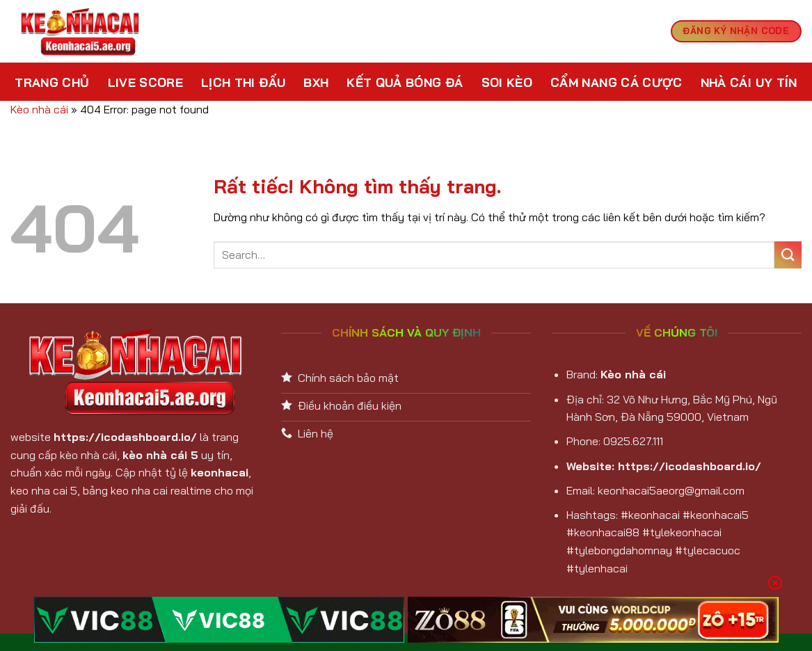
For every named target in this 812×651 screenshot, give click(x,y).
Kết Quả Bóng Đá (405, 82)
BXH (316, 82)
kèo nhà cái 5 (160, 455)
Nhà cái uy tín (749, 82)
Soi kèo (507, 82)
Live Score (146, 82)
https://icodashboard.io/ (125, 437)
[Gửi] (788, 255)
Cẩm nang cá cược (616, 82)
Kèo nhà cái (39, 109)
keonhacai (220, 472)
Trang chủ (52, 82)
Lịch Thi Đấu (243, 82)
